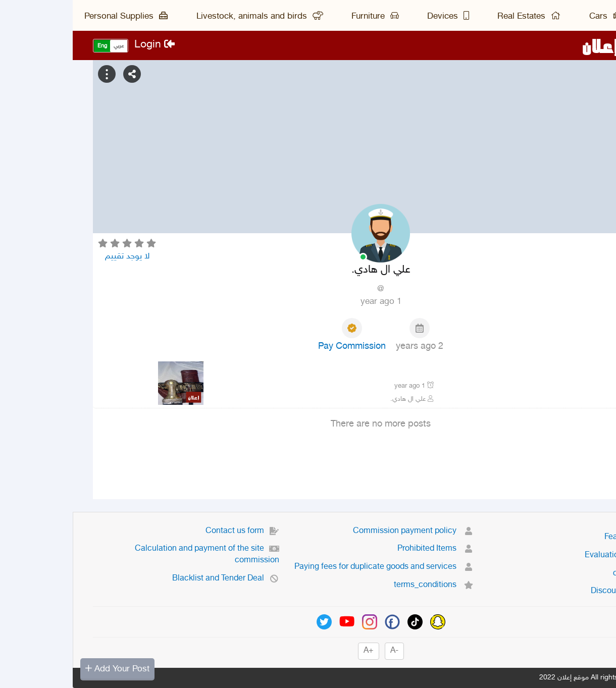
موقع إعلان (552, 45)
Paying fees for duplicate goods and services (311, 567)
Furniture (302, 17)
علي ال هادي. (339, 399)
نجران (576, 399)
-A (322, 651)
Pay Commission (279, 347)
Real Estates (456, 17)
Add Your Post (45, 669)
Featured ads (564, 537)
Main (586, 17)
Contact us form (170, 531)
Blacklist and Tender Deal (153, 579)
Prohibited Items (363, 549)
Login (82, 45)
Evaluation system (554, 555)
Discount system (557, 591)
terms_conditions (361, 585)
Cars (533, 17)
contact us (568, 574)
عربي (46, 46)
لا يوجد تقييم (55, 256)
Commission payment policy (341, 531)
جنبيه (576, 371)
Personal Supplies (53, 17)
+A (296, 651)
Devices (375, 17)
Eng (30, 46)
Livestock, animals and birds (187, 17)
